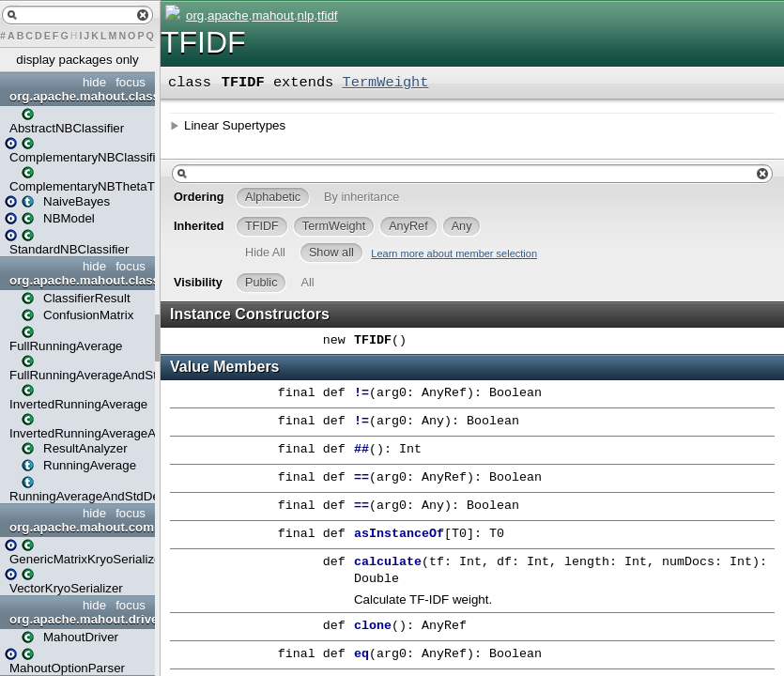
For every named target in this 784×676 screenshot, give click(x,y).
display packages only (77, 60)
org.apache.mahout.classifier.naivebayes (80, 96)
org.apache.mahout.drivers (80, 619)
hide (94, 82)
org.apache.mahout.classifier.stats (80, 280)
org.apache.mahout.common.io (80, 527)
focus (131, 82)
